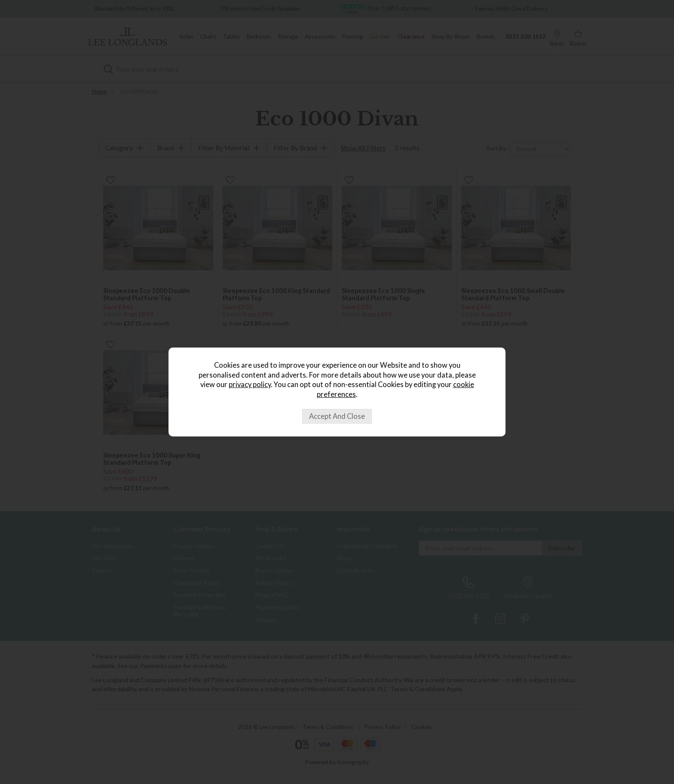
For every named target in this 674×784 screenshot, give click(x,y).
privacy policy (250, 384)
